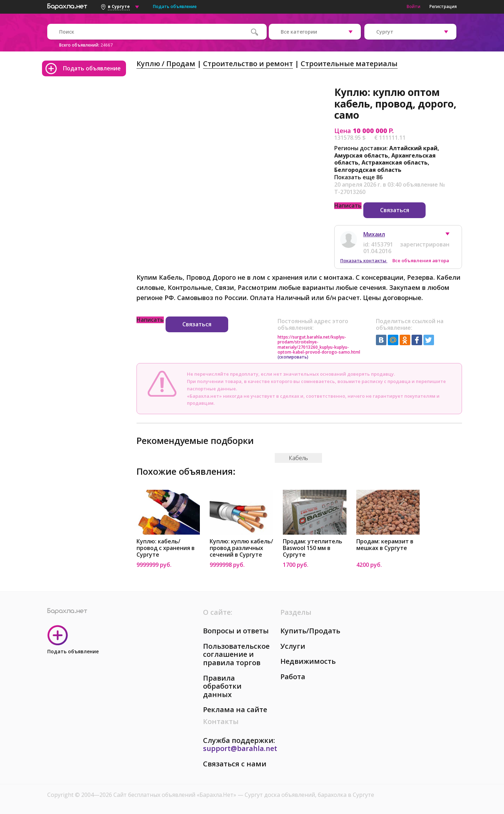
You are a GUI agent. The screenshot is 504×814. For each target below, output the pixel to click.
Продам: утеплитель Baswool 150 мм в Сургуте (313, 548)
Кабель (298, 458)
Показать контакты (364, 260)
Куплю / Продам (166, 64)
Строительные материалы (349, 64)
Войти (414, 6)
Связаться (395, 210)
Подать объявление (175, 6)
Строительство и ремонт (248, 64)
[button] (451, 236)
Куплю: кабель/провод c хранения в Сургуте (166, 548)
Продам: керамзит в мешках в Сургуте (385, 545)
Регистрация (443, 6)
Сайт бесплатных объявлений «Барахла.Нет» (176, 795)
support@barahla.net (240, 748)
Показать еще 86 (358, 177)
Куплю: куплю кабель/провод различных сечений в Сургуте (241, 548)
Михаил (374, 234)
